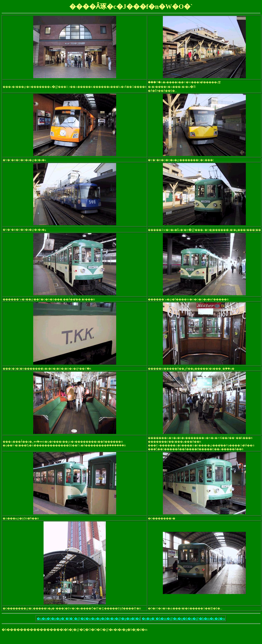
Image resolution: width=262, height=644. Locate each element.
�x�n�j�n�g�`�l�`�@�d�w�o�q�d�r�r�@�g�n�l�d (89, 619)
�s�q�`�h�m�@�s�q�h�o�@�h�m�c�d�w (183, 619)
